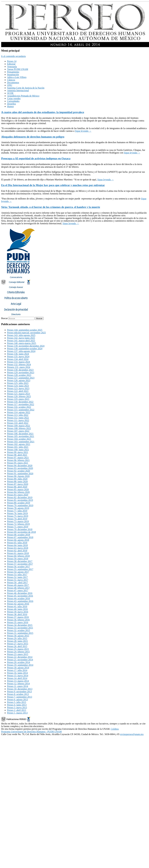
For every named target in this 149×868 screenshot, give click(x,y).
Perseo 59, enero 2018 (18, 559)
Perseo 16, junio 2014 (17, 673)
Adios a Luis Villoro (17, 77)
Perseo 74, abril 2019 (17, 519)
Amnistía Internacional (18, 90)
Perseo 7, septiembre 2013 (20, 697)
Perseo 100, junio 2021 (18, 450)
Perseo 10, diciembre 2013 (20, 689)
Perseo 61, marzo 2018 (18, 553)
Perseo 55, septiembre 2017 (20, 569)
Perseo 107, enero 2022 (18, 431)
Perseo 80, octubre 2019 (19, 503)
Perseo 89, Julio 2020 (17, 479)
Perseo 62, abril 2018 (17, 551)
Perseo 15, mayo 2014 (18, 676)
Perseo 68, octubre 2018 (19, 535)
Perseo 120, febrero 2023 (19, 396)
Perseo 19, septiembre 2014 (20, 665)
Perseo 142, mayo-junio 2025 (21, 338)
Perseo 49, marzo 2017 (18, 585)
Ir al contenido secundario (14, 56)
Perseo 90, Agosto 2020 (18, 476)
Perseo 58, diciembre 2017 (20, 561)
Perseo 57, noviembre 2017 (20, 564)
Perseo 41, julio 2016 (17, 606)
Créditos (115, 729)
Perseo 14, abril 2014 (17, 678)
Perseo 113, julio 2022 (18, 415)
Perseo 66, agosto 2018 (18, 540)
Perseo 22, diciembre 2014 (20, 657)
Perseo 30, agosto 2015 (18, 636)
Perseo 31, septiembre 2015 (20, 633)
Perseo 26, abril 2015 (17, 646)
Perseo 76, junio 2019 (17, 513)
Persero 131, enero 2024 (19, 367)
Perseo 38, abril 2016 (17, 614)
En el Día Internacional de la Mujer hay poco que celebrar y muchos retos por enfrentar (53, 185)
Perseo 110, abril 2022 (18, 423)
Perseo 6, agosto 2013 (17, 700)
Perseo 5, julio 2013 (17, 702)
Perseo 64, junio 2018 (17, 545)
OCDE (10, 93)
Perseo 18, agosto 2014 (18, 668)
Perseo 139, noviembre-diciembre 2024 (26, 346)
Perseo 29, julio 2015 (17, 638)
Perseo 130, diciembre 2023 (20, 370)
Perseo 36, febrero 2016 (18, 620)
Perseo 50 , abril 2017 (17, 583)
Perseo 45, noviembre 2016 (20, 596)
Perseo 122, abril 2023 (18, 391)
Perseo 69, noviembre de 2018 (21, 532)
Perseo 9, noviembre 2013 (19, 692)
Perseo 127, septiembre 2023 (21, 378)
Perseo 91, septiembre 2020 (20, 474)
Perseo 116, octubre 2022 (19, 407)
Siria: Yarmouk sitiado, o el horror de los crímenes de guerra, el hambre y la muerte (51, 207)
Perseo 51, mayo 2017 (18, 580)
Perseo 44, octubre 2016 (19, 598)
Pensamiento (13, 72)
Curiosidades (13, 101)
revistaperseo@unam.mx (132, 734)
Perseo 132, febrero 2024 (19, 364)
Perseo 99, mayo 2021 (18, 452)
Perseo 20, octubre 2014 (19, 662)
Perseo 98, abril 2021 (17, 455)
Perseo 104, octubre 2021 (19, 439)
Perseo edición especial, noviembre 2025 (26, 333)
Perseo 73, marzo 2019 (18, 521)
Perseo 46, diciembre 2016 (20, 593)
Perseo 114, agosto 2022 (19, 412)
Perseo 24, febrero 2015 (18, 652)
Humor (10, 106)
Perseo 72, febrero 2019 (18, 524)
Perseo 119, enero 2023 (18, 399)
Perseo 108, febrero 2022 (19, 428)
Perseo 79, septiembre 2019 (20, 505)
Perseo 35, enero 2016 (18, 622)
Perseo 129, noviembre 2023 (21, 372)
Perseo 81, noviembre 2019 (20, 500)
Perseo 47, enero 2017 (18, 591)
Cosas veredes (14, 98)
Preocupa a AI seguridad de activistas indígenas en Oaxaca (36, 158)
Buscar (4, 318)
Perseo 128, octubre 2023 (19, 375)
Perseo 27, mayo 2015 (18, 644)
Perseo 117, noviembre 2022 (21, 404)
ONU (10, 85)
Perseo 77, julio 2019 (17, 511)
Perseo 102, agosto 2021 (19, 444)
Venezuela (12, 67)
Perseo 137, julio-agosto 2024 (21, 351)
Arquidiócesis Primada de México (23, 96)
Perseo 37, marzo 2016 (18, 617)
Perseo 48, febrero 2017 (18, 588)
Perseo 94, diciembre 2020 (20, 466)
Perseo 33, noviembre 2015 (20, 628)
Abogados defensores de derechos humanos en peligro (33, 137)
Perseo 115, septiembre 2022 (21, 410)
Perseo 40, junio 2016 (17, 609)
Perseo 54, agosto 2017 (18, 572)
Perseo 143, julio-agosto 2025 (21, 335)
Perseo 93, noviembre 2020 (20, 468)
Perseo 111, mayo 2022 (18, 420)
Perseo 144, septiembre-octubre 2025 (25, 330)
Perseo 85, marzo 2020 (18, 489)
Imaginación (13, 75)
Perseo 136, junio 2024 (18, 354)
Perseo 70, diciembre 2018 (20, 529)
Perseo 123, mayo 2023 (18, 388)
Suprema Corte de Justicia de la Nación (26, 88)
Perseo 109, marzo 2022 (19, 426)
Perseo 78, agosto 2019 (18, 508)
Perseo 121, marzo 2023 (19, 394)
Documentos (13, 83)
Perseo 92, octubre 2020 (19, 471)
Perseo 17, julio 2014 (17, 670)
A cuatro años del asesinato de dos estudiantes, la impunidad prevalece (43, 112)
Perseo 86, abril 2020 (17, 487)
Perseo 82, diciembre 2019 (20, 497)
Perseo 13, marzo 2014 (18, 681)
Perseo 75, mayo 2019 (18, 516)
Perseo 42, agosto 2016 (18, 604)
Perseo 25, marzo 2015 (18, 649)
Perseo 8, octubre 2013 (18, 694)
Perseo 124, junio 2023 (18, 386)
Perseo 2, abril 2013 (17, 710)
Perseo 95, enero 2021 (18, 463)
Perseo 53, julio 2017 (17, 575)
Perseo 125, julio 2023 (18, 383)
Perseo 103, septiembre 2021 (21, 442)
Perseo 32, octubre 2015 (19, 630)
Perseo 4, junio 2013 (17, 705)
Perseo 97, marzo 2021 (18, 458)
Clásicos (11, 80)
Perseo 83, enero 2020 (18, 495)
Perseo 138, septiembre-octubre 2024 (25, 349)
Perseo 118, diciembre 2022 (20, 402)
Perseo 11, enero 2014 (18, 686)
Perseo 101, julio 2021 (18, 447)
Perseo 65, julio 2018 (17, 543)
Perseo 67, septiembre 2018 (20, 537)
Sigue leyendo (83, 131)
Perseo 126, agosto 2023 (19, 380)
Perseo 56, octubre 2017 (19, 567)
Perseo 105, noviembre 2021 (21, 436)
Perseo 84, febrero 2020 (18, 492)
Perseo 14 (12, 61)
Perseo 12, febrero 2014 (18, 684)
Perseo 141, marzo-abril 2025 (21, 341)
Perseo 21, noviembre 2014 (20, 660)
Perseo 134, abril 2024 (18, 359)
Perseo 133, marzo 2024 (19, 362)
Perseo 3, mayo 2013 (17, 708)
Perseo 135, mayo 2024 (18, 357)
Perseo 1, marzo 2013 (17, 713)
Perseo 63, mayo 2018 (18, 548)
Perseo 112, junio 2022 (18, 418)
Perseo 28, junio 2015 (17, 641)
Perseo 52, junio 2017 (17, 577)
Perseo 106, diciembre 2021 (20, 434)
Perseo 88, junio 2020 (17, 481)
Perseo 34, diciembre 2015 (20, 625)
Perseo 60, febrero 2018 (18, 556)
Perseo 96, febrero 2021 (18, 460)
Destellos (12, 104)
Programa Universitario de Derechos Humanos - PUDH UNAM (31, 732)
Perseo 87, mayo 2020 (18, 484)
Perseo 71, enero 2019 (18, 527)
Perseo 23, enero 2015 (18, 654)
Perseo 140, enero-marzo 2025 (22, 343)
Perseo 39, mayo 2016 (18, 612)
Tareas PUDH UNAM (18, 69)
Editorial (11, 64)
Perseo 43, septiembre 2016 (20, 601)
